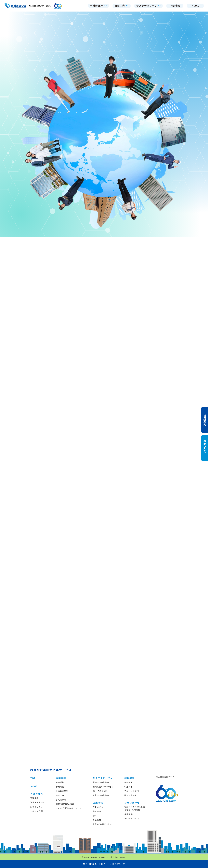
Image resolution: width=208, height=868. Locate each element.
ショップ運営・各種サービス (69, 808)
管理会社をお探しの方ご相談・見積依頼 (135, 808)
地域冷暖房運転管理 (65, 804)
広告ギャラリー (38, 807)
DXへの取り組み (100, 791)
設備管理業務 (62, 791)
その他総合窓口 (132, 818)
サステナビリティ (103, 778)
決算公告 (97, 820)
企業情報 (98, 803)
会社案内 (97, 811)
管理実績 (34, 798)
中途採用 (128, 787)
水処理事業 (61, 800)
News (34, 786)
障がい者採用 (131, 795)
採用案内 (129, 778)
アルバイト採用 (132, 791)
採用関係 (128, 814)
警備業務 (60, 787)
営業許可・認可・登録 (102, 824)
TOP (33, 778)
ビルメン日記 (37, 811)
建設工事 (60, 795)
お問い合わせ (132, 803)
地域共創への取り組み (103, 787)
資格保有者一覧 (38, 802)
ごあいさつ (98, 807)
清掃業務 (60, 782)
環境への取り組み (101, 782)
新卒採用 (128, 782)
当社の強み (37, 794)
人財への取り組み (101, 795)
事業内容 (61, 778)
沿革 (95, 816)
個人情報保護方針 (166, 777)
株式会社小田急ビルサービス (51, 770)
